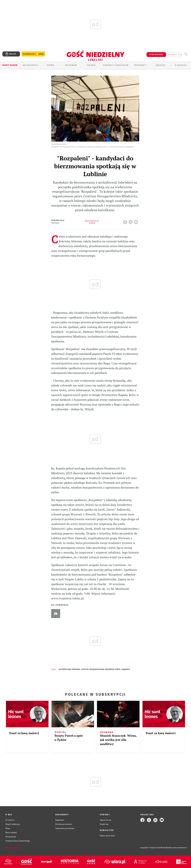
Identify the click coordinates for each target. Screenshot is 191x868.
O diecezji (181, 65)
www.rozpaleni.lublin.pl (67, 598)
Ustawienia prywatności (65, 828)
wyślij (137, 221)
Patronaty (140, 65)
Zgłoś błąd (12, 848)
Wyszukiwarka (186, 54)
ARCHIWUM (71, 65)
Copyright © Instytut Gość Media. (153, 848)
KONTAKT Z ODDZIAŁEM (116, 65)
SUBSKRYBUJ (156, 55)
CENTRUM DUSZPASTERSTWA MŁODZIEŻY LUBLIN (101, 669)
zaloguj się (175, 55)
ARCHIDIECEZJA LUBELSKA (69, 669)
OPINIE (51, 65)
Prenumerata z (33, 54)
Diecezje (160, 65)
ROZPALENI (126, 669)
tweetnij (131, 221)
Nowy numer (10, 65)
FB (126, 221)
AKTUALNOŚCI (30, 65)
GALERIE (91, 65)
